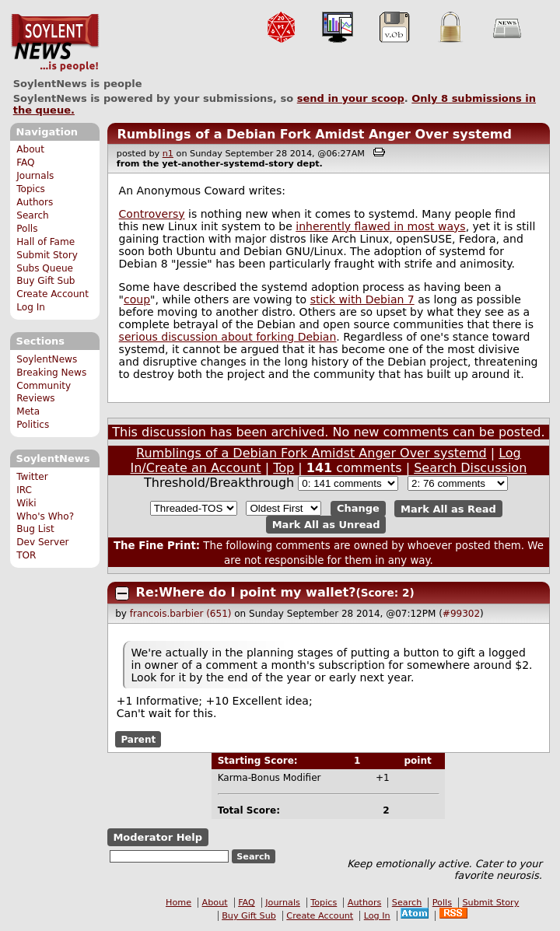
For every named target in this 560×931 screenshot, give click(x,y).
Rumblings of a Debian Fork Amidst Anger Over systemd (314, 134)
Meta (28, 411)
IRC (24, 490)
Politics (33, 425)
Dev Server (42, 542)
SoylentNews (55, 43)
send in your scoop (351, 98)
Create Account (52, 294)
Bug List (35, 529)
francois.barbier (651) (181, 614)
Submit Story (47, 255)
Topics (31, 189)
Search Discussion (470, 468)
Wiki (26, 503)
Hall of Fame (45, 242)
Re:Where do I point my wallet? (246, 592)
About (30, 149)
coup (137, 299)
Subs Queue (45, 268)
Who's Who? (45, 516)
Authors (35, 202)
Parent (138, 739)
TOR (26, 555)
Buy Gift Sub (45, 281)
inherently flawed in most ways (380, 226)
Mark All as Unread (326, 525)
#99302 (461, 614)
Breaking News (51, 373)
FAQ (25, 163)
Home (178, 903)
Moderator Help (157, 837)
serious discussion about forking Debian (228, 337)
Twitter (32, 477)
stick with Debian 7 (362, 299)
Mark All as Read (448, 508)
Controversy (152, 214)
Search (33, 215)
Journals (35, 176)
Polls (27, 229)
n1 (168, 154)
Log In (31, 307)
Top (283, 468)
